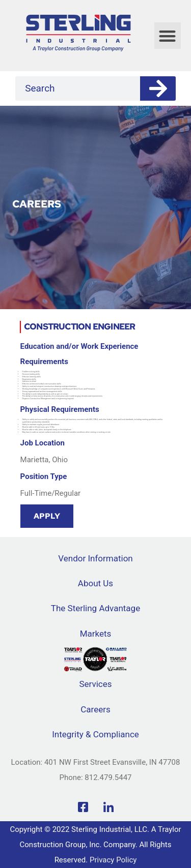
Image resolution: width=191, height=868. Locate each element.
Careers (95, 709)
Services (95, 684)
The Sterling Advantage (95, 608)
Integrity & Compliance (95, 734)
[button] (168, 36)
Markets (96, 634)
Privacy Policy (113, 860)
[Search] (158, 88)
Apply (47, 516)
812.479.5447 (108, 777)
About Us (95, 583)
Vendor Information (95, 558)
